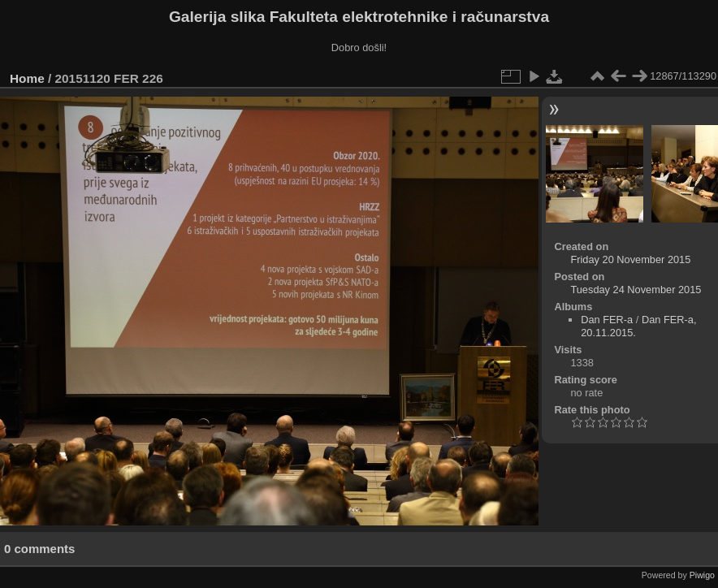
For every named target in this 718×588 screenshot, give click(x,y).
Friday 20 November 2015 (630, 259)
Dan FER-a (607, 320)
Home (27, 78)
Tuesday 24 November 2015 (636, 290)
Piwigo (702, 575)
